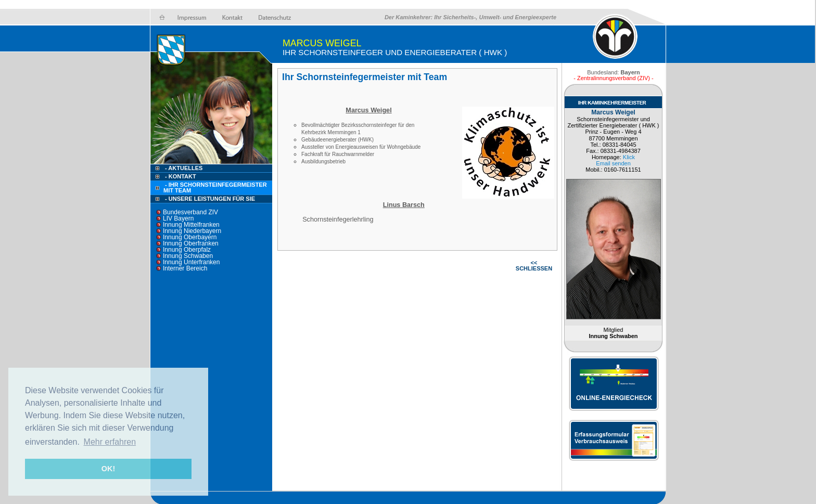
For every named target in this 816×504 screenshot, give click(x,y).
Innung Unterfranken (191, 262)
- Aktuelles (183, 168)
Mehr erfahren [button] (110, 442)
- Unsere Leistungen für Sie (210, 199)
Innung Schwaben (188, 256)
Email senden (613, 163)
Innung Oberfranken (191, 243)
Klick (629, 157)
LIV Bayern (178, 218)
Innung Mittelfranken (191, 225)
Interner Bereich (185, 268)
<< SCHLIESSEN (534, 266)
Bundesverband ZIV (190, 212)
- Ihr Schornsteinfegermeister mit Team (215, 188)
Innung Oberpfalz (187, 250)
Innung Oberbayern (190, 237)
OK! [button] (108, 469)
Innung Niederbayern (192, 231)
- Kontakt (180, 176)
